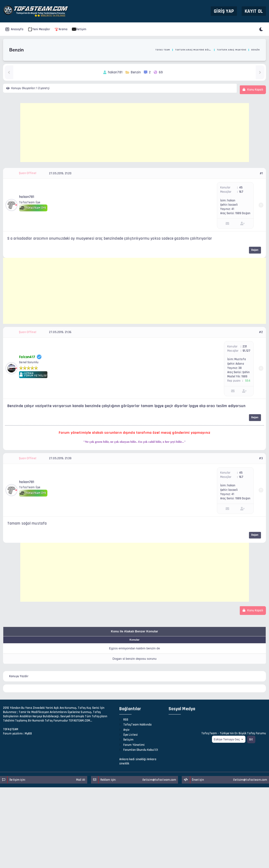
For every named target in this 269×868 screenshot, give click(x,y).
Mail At (81, 780)
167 (241, 192)
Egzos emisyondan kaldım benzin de (134, 648)
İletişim (79, 29)
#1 (261, 173)
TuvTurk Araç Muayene (232, 50)
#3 (261, 458)
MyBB (28, 734)
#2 (261, 332)
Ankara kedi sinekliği (133, 759)
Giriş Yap (224, 11)
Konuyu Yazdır (19, 676)
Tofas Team (163, 50)
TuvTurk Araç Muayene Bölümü (194, 50)
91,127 (246, 351)
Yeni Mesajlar (39, 29)
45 (241, 188)
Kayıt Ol (254, 11)
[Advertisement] (135, 133)
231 (245, 346)
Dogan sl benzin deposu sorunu (134, 659)
